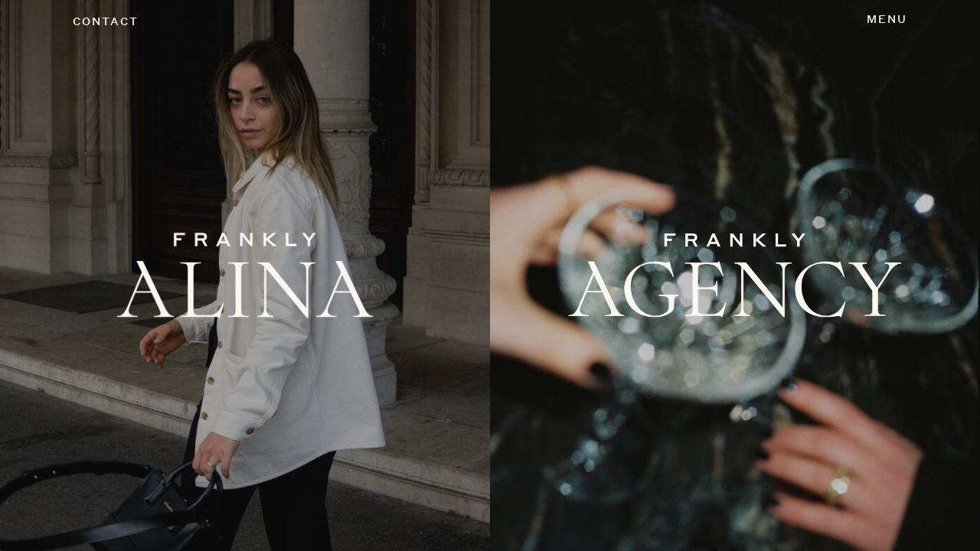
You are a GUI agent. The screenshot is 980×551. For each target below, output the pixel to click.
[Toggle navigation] (887, 20)
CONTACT (106, 21)
